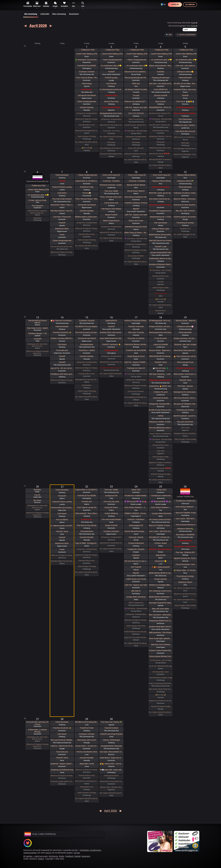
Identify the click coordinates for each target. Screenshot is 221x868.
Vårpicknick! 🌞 (161, 561)
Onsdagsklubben (87, 344)
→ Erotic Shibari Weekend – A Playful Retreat (161, 507)
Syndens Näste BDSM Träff (161, 253)
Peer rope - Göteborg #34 (185, 552)
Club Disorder (111, 84)
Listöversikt (45, 14)
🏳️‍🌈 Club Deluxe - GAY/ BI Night (161, 270)
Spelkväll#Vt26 (111, 321)
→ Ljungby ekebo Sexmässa (161, 513)
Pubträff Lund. (87, 89)
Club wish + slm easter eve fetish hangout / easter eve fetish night (161, 84)
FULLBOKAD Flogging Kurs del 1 (161, 211)
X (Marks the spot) (161, 392)
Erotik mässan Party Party (136, 626)
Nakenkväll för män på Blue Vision (111, 125)
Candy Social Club (111, 203)
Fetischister (84, 850)
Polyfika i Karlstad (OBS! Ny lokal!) (62, 338)
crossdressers (95, 850)
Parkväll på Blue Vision (87, 125)
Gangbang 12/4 (185, 229)
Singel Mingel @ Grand (136, 356)
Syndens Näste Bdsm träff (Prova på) (161, 627)
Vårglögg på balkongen (161, 78)
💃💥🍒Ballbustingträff (161, 567)
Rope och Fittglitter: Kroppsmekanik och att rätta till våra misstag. (161, 525)
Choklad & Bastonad (136, 543)
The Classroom (37, 206)
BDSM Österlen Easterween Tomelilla (161, 597)
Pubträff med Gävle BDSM (136, 350)
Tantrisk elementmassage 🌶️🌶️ (136, 531)
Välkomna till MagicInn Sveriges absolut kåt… (37, 352)
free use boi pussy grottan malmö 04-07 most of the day (62, 247)
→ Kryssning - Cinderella (136, 181)
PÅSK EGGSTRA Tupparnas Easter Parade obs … (37, 212)
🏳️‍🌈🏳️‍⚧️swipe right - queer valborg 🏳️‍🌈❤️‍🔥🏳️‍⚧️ (111, 770)
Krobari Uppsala (161, 579)
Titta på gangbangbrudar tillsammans (136, 78)
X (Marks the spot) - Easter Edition (185, 125)
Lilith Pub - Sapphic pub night (136, 107)
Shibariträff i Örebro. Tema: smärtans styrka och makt (62, 205)
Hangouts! (62, 496)
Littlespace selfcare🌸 (185, 327)
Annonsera (86, 856)
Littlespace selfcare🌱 (185, 181)
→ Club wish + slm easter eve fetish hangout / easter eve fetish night (185, 66)
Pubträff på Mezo (111, 350)
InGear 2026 (136, 490)
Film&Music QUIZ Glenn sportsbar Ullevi (62, 374)
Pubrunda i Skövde (136, 537)
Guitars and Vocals (136, 221)
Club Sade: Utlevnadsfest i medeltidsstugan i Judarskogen (111, 752)
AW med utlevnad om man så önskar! (136, 561)
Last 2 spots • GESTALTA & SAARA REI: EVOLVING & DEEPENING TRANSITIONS (161, 531)
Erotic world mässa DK (111, 175)
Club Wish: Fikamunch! (62, 217)
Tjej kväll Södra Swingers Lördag (161, 678)
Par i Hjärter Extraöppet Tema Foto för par (185, 588)
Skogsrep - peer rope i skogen (185, 344)
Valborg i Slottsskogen (111, 740)
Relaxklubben (87, 385)
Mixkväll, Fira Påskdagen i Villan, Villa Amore (185, 154)
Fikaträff (111, 72)
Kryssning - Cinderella (111, 181)
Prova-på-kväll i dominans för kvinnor (37, 723)
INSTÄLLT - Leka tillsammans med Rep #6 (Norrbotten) (161, 549)
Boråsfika (37, 490)
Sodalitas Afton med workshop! (111, 332)
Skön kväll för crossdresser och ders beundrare (87, 781)
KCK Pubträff (136, 567)
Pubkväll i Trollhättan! (136, 519)
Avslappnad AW (111, 496)
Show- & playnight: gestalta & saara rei (161, 638)
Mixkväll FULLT (161, 311)
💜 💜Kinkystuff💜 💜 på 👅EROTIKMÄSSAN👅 (136, 502)
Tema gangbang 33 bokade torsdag (136, 397)
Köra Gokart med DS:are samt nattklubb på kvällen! (161, 199)
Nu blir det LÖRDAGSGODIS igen (161, 666)
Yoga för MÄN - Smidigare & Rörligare (87, 543)
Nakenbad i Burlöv (185, 582)
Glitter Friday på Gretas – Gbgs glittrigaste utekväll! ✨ (136, 233)
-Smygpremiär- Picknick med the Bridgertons (185, 546)
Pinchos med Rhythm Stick (87, 752)
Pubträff (62, 181)
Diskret (41, 859)
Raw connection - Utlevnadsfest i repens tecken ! (161, 615)
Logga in (175, 4)
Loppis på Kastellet (161, 344)
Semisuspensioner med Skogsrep (161, 332)
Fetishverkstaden (185, 78)
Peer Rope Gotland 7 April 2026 (62, 211)
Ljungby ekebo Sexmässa (136, 597)
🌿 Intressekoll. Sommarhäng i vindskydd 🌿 (87, 60)
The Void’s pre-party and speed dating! (87, 332)
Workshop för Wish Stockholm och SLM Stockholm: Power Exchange (185, 205)
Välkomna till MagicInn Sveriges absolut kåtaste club (87, 119)
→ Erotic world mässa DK (136, 175)
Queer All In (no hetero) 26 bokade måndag (136, 637)
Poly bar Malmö (62, 520)
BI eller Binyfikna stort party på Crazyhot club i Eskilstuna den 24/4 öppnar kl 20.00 (136, 632)
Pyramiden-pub (62, 350)
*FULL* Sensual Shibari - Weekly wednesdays (87, 199)
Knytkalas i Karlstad (87, 72)
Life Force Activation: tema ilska (185, 398)
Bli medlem (190, 4)
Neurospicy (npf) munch (87, 740)
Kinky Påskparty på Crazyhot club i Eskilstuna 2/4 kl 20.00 (111, 148)
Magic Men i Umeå (87, 764)
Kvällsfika (161, 72)
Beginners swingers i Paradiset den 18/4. (161, 463)
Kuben (62, 235)
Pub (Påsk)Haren (185, 119)
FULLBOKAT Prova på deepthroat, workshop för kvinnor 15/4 (87, 327)
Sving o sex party (161, 293)
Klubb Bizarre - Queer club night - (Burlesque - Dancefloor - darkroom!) (111, 758)
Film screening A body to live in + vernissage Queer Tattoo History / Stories (161, 591)
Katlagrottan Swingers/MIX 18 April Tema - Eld (161, 404)
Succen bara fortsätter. (136, 256)
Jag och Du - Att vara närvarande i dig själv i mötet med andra (62, 368)
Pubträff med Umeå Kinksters (111, 734)
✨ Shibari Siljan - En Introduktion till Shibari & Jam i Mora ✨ (185, 570)
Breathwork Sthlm (62, 229)
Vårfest (161, 416)
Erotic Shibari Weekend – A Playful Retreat (136, 507)
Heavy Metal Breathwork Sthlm (111, 338)
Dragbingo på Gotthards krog (62, 770)
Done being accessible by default (136, 197)
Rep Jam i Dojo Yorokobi (185, 211)
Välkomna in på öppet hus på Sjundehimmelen (185, 594)
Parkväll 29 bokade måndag (161, 706)
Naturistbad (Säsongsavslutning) (185, 350)
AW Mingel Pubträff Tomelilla (136, 89)
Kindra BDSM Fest (161, 89)
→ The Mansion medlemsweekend (161, 496)
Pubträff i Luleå (161, 247)
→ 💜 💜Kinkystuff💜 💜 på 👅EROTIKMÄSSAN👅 (161, 502)
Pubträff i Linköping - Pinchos (136, 203)
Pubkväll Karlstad (111, 728)
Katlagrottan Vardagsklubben (87, 113)
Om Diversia (53, 856)
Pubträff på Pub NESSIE (87, 66)
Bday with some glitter (161, 609)
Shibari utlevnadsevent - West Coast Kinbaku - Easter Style (161, 66)
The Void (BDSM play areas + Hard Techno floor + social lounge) (161, 428)
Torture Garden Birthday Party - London (161, 656)
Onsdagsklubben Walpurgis (111, 746)
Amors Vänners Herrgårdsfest (161, 434)
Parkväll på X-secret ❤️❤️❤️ (161, 468)
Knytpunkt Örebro (111, 507)
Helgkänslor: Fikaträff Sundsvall (161, 380)
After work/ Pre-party (136, 332)
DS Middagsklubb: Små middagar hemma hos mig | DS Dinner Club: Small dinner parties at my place (161, 321)
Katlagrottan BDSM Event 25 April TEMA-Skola (161, 621)
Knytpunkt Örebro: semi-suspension (185, 89)
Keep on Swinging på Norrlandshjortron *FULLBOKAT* (161, 683)
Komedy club (87, 502)
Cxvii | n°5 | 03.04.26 (136, 113)
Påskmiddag (87, 84)
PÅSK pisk (136, 84)
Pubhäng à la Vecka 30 (136, 368)
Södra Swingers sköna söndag (185, 439)
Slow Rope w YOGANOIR (185, 535)
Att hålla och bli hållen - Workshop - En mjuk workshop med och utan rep (185, 84)
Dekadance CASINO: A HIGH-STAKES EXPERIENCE (161, 422)
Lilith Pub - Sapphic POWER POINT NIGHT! (136, 362)
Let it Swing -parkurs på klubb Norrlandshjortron (161, 519)
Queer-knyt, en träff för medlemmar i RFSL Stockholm (161, 205)
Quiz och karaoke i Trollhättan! (185, 113)
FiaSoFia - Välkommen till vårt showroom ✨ (62, 746)
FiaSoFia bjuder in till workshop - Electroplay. (185, 217)
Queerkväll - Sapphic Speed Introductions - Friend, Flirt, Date (62, 764)
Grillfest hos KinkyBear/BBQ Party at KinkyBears (161, 585)
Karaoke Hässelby (87, 107)
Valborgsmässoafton (111, 776)
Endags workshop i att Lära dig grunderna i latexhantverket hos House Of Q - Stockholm (161, 327)
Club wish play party (111, 502)
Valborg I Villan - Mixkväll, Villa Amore (111, 787)
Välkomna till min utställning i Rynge (185, 137)
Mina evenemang (59, 14)
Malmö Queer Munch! (111, 221)
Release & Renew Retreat (136, 185)
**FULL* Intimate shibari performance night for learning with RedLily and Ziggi (111, 197)
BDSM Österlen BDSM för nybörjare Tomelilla (161, 573)
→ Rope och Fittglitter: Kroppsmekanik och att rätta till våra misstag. (185, 513)
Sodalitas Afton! (111, 95)
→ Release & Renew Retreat (161, 181)
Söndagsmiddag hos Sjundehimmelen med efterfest (185, 433)
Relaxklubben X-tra (87, 787)
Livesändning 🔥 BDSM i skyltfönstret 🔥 (161, 386)
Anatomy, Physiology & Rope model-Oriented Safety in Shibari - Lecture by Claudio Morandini (136, 321)
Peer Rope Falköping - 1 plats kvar (161, 374)
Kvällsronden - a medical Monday (37, 731)
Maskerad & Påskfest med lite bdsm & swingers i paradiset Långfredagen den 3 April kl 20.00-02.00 (136, 154)
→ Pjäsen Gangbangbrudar (111, 60)
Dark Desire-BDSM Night (111, 107)
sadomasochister (30, 853)
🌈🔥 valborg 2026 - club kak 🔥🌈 (111, 764)
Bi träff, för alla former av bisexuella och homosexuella (161, 410)
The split (136, 95)
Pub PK (37, 495)
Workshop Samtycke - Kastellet (111, 185)
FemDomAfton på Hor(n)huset (62, 508)
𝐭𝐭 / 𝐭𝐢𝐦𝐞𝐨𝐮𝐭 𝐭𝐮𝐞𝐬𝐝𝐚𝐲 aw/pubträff (62, 526)
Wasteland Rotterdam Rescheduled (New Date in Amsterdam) (161, 264)
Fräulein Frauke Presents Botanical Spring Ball (161, 650)
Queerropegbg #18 (136, 525)
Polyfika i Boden (161, 543)
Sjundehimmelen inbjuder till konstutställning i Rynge (136, 125)
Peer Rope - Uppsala (185, 386)
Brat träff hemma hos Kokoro (161, 241)
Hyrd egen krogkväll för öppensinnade (161, 603)
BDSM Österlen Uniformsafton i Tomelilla (161, 235)
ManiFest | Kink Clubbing (161, 645)
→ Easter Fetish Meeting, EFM (111, 54)
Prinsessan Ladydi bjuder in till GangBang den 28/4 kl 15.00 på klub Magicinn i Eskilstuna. (62, 781)
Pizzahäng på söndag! (185, 107)
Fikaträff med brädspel (161, 187)
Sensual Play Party (111, 101)
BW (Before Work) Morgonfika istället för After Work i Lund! (87, 722)
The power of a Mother (136, 338)
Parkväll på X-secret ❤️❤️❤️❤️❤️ (161, 154)
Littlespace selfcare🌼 (185, 72)
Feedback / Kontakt (73, 856)
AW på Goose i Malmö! (136, 191)
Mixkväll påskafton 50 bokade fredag (161, 159)
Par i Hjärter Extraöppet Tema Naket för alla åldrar (185, 600)
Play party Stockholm (185, 422)
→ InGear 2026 (161, 490)
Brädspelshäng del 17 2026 (161, 217)
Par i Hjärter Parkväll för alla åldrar (87, 142)
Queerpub (136, 555)
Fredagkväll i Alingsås (136, 549)
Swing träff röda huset (136, 148)
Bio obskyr (37, 500)
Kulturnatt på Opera (161, 398)
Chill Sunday (185, 428)
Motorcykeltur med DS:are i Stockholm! (185, 374)
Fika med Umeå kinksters (62, 199)
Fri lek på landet (161, 338)
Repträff (136, 209)
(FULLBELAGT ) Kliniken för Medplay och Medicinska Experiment (161, 537)
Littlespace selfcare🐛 (185, 529)
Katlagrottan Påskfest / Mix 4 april (161, 136)
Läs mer (77, 853)
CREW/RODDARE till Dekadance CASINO (161, 356)
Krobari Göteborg (111, 513)
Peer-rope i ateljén (111, 191)
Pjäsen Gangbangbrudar (87, 101)
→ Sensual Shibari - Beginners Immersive (185, 321)
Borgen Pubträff (111, 215)
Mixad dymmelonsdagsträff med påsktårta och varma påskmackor (87, 131)
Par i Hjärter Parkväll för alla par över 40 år (111, 137)
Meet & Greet (161, 555)
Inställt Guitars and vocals (136, 579)
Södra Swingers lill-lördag (87, 136)
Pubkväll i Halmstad (136, 327)
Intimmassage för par (185, 362)
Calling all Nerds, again (161, 229)
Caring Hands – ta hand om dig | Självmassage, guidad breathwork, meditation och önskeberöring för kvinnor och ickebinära (87, 746)
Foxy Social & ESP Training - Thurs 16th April (111, 368)
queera (48, 853)
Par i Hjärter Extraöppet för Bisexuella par (185, 234)
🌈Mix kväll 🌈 (87, 148)
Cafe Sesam (62, 193)
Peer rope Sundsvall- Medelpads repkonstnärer (62, 740)
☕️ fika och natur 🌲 (161, 368)
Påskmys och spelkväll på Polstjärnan (136, 101)
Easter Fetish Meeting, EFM (87, 54)
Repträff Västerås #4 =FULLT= (185, 558)
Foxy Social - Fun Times (111, 131)
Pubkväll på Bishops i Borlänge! (136, 344)
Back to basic (161, 101)
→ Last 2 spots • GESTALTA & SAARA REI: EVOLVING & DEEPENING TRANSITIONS (185, 519)
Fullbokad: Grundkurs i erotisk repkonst (185, 193)
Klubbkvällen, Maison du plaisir (161, 258)
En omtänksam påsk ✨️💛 (111, 66)
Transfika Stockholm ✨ (62, 332)
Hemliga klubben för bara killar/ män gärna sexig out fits (62, 561)
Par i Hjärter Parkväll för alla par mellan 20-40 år (111, 238)
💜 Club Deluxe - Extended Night (136, 131)
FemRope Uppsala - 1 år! (37, 333)
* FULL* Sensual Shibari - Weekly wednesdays (87, 78)
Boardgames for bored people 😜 (185, 392)
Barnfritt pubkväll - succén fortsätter (185, 416)
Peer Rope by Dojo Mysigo (111, 209)
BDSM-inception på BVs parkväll (87, 217)
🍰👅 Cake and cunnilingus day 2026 (62, 321)
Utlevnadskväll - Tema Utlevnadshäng (87, 513)
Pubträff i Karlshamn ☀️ (111, 344)
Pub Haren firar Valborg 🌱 (111, 722)
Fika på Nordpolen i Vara (185, 564)
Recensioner (74, 14)
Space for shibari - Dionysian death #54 (185, 199)
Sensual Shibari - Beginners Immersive (161, 350)
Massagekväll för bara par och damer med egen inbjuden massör (87, 380)
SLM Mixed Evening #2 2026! (136, 227)
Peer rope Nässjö (161, 223)
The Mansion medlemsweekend (136, 496)
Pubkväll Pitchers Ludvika (62, 187)
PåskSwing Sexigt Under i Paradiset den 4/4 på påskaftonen (161, 148)
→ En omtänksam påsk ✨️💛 (136, 66)
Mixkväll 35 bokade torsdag (161, 474)
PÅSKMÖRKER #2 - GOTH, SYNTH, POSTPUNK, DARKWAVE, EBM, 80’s (161, 107)
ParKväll (161, 282)
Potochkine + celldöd (87, 350)
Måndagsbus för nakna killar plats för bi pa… (37, 345)
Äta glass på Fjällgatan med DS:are (185, 404)
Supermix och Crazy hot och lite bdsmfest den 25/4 (161, 701)
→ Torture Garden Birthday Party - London (185, 525)
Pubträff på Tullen (87, 187)
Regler (62, 856)
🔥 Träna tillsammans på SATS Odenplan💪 (185, 356)
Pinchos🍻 (87, 193)
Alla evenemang (31, 15)
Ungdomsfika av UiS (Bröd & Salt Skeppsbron (87, 181)
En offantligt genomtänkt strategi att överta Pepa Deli (111, 89)
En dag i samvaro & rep (37, 200)
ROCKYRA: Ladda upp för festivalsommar (161, 193)
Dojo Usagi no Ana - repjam (37, 328)
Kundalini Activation (111, 531)
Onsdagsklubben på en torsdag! (111, 113)
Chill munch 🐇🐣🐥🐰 (185, 101)
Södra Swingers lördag (161, 288)
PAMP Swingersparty (136, 119)
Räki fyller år (136, 591)
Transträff (37, 339)
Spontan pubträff (161, 95)
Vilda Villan (161, 451)
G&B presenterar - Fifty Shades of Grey (161, 633)
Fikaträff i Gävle (161, 362)
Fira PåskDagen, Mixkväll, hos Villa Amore (185, 149)
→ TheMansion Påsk (87, 50)
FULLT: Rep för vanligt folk (87, 507)
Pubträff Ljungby (111, 78)
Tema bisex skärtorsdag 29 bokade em (111, 154)
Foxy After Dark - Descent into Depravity (161, 125)
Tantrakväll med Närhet (87, 95)
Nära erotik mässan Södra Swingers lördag (161, 689)
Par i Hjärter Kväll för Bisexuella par (111, 374)
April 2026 (38, 25)
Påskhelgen (111, 142)
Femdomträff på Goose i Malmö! (37, 322)
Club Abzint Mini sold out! (185, 131)
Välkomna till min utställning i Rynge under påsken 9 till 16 (136, 72)
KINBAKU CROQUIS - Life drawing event (136, 513)
